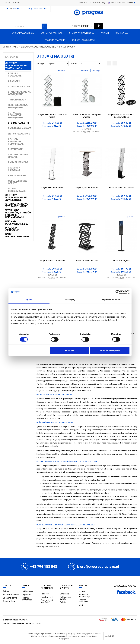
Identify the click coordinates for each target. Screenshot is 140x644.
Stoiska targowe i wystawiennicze (17, 205)
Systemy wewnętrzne (23, 33)
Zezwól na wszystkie (110, 350)
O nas (7, 3)
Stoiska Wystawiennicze (82, 33)
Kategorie (12, 57)
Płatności (45, 594)
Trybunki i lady (17, 100)
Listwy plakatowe (19, 134)
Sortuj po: (41, 64)
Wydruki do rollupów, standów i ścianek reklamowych (18, 214)
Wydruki (105, 33)
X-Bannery (14, 81)
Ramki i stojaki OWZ (20, 128)
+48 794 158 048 (44, 567)
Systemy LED (122, 33)
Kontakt (17, 3)
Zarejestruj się (98, 3)
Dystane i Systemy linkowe (19, 156)
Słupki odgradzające (17, 190)
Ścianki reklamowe (19, 87)
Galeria (63, 602)
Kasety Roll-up (17, 176)
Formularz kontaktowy (85, 596)
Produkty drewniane (14, 169)
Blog (81, 605)
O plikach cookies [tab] (111, 300)
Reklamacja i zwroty (65, 598)
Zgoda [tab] (29, 300)
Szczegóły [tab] (70, 300)
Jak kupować (28, 591)
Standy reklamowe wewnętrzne (19, 93)
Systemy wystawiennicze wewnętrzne (16, 65)
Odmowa (70, 350)
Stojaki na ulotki (18, 123)
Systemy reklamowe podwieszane (16, 141)
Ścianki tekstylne (10, 598)
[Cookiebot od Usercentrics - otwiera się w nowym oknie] (118, 292)
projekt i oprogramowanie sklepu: (22, 624)
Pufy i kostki (16, 149)
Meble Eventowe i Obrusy (18, 182)
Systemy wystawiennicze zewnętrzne (16, 197)
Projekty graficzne (55, 40)
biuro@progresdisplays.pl (37, 9)
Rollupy (6, 591)
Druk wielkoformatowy (83, 40)
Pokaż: (74, 64)
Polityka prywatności (27, 599)
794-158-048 (18, 9)
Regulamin (27, 595)
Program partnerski (83, 601)
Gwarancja (65, 594)
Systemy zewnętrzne (52, 33)
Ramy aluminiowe (18, 162)
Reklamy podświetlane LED (17, 223)
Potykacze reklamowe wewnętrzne (16, 115)
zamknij (109, 636)
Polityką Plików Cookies (91, 634)
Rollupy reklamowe (15, 75)
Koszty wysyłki (47, 597)
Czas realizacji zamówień (47, 601)
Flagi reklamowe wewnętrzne (18, 106)
